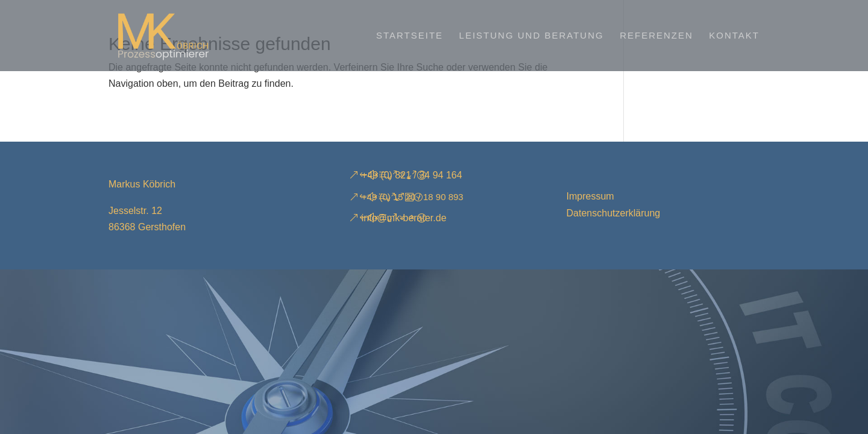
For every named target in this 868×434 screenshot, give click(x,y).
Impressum (590, 196)
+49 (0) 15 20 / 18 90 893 (413, 197)
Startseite (410, 36)
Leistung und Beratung (532, 36)
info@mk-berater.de (404, 218)
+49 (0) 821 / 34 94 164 (412, 175)
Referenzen (656, 36)
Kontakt (734, 36)
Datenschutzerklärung (614, 213)
